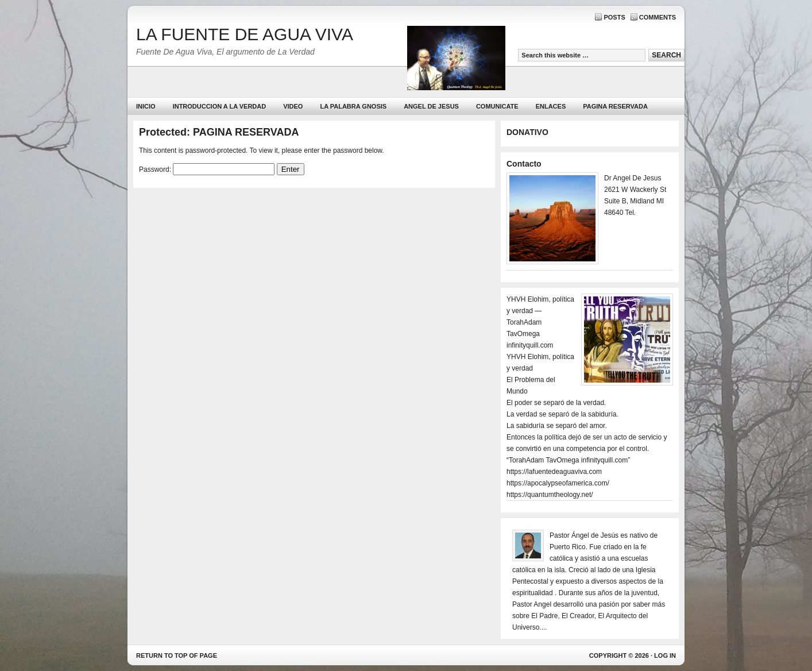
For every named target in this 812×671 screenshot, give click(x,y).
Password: (207, 169)
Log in (665, 655)
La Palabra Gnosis (352, 109)
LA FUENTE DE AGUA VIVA (245, 34)
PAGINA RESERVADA (615, 106)
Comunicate (497, 106)
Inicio (146, 106)
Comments (658, 17)
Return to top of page (177, 655)
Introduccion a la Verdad (220, 106)
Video (293, 106)
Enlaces (551, 106)
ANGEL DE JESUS (431, 106)
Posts (614, 17)
